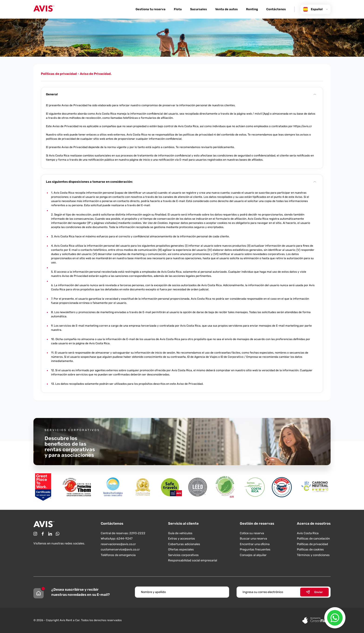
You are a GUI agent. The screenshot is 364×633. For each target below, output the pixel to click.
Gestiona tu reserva (151, 9)
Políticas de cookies (310, 549)
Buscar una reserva (253, 539)
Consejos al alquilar (253, 555)
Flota (178, 9)
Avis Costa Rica (308, 533)
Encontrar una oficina (255, 544)
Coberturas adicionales (184, 544)
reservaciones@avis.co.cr (118, 544)
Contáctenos (276, 9)
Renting (252, 9)
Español (315, 9)
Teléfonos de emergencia (118, 555)
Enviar (314, 592)
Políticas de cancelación (313, 539)
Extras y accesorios (182, 539)
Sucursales (198, 9)
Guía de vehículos (180, 533)
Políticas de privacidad (312, 544)
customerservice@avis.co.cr (120, 549)
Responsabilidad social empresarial (193, 560)
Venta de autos (226, 9)
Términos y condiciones (313, 555)
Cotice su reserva (252, 533)
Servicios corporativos (183, 555)
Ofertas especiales (181, 549)
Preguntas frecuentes (255, 549)
